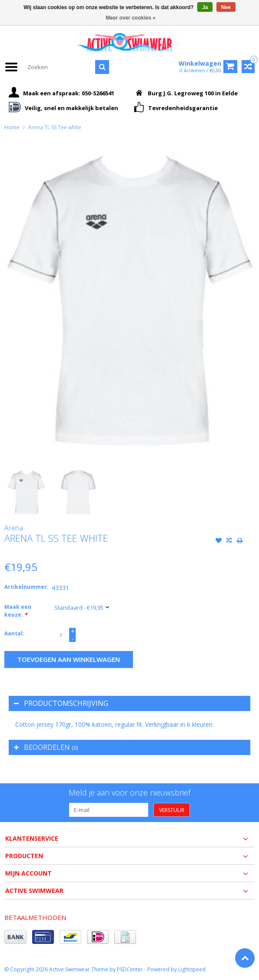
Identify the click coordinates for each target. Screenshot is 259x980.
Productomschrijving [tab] (61, 703)
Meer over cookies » (131, 18)
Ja (205, 7)
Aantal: (14, 633)
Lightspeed (192, 969)
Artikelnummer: (26, 587)
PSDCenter (130, 969)
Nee (226, 7)
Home (12, 127)
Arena (14, 528)
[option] (26, 492)
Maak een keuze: (18, 611)
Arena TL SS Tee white (55, 127)
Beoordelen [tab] (46, 747)
